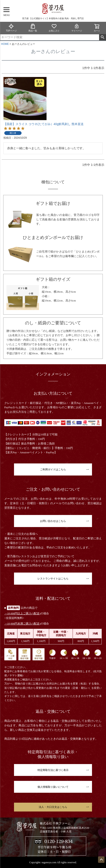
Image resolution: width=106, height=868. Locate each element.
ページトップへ (101, 860)
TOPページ (11, 28)
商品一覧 (33, 28)
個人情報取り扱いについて (53, 787)
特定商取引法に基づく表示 (53, 770)
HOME (5, 44)
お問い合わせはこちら (53, 521)
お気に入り (54, 28)
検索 (102, 37)
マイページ (77, 28)
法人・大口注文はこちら (53, 807)
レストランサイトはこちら (53, 579)
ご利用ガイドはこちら (53, 469)
